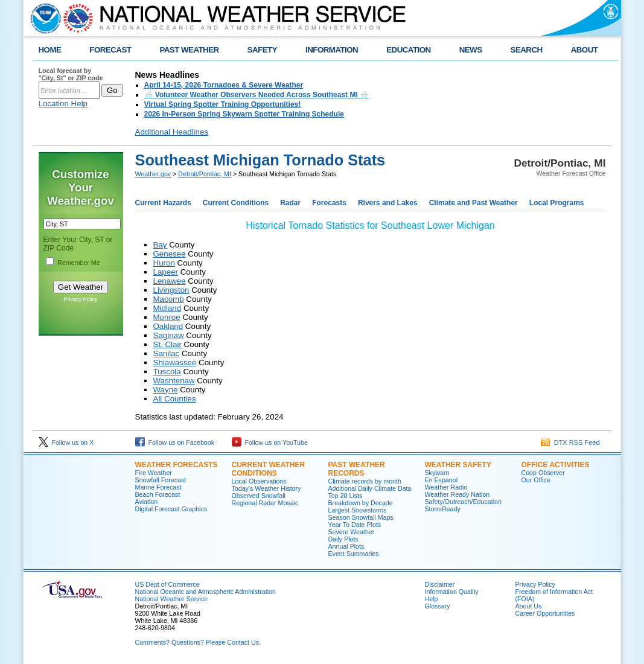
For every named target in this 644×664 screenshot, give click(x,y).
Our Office (536, 480)
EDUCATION (408, 50)
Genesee (170, 254)
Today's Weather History (266, 488)
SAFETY (262, 50)
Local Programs (557, 203)
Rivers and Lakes (388, 203)
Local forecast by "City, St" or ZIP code (71, 74)
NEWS (471, 50)
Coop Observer (543, 473)
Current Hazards (163, 203)
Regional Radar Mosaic (265, 503)
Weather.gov (153, 174)
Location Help (63, 104)
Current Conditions (236, 203)
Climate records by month (365, 481)
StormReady (443, 509)
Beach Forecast (158, 494)
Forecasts (329, 203)
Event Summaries (354, 554)
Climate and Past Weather (473, 203)
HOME (50, 50)
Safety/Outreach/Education (463, 502)
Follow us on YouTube (270, 442)
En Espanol (442, 480)
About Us (529, 606)
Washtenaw (174, 381)
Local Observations (259, 481)
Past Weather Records (357, 469)
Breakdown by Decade (361, 503)
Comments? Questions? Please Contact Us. (198, 642)
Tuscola (167, 372)
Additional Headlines (172, 132)
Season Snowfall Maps (361, 517)
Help (432, 599)
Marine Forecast (158, 487)
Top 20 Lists (346, 496)
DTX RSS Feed (570, 442)
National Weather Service (172, 599)
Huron (164, 263)
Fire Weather (154, 473)
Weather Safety (458, 465)
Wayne (166, 390)
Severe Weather (352, 532)
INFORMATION (332, 50)
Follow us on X (66, 442)
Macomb (169, 299)
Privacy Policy (80, 299)
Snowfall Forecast (161, 480)
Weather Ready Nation (457, 494)
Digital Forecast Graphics (171, 509)
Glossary (438, 606)
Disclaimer (440, 584)
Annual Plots (346, 546)
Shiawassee (175, 362)
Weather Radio (446, 487)
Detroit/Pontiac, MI (205, 174)
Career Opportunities (545, 613)
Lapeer (166, 272)
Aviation (147, 502)
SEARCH (527, 50)
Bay (160, 245)
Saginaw (169, 335)
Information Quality (452, 592)
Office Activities (556, 465)
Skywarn (437, 473)
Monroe (167, 317)
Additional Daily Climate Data (370, 488)
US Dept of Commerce (167, 584)
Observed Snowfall (259, 496)
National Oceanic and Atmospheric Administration (206, 592)
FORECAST (110, 50)
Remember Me (78, 263)
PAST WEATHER (189, 50)
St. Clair (167, 344)
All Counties (175, 399)
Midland (167, 308)
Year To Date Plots (355, 525)
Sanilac (167, 353)
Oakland (168, 326)
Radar (290, 203)
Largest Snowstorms (358, 510)
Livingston (171, 290)
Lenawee (170, 281)
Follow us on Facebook (175, 442)
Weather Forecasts (177, 465)
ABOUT (585, 50)
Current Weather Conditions (269, 469)
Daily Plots (343, 539)
